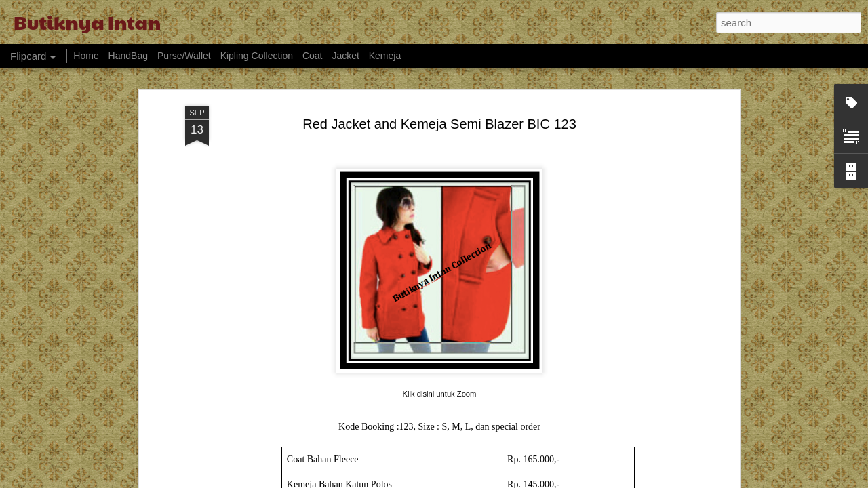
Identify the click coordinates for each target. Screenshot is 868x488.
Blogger (520, 481)
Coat (313, 56)
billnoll (451, 481)
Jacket (345, 56)
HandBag (128, 56)
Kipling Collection (257, 56)
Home (86, 56)
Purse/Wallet (184, 56)
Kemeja (385, 56)
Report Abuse (559, 481)
